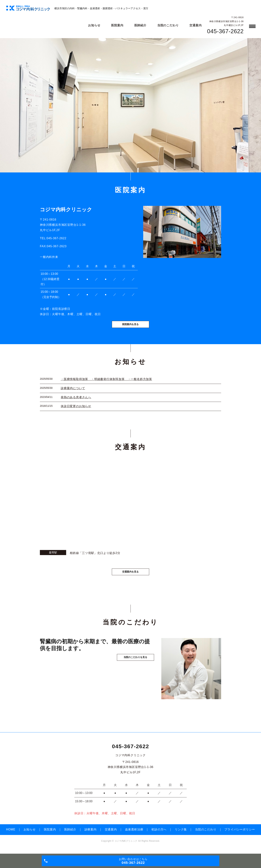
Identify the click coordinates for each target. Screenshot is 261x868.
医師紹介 (140, 25)
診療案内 (91, 835)
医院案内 (117, 25)
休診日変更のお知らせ (76, 411)
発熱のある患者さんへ (76, 402)
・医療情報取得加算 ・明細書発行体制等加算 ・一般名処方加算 (106, 384)
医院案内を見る (130, 328)
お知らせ (94, 25)
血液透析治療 (134, 835)
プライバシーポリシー (240, 835)
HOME (11, 835)
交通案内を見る (130, 577)
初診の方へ (159, 835)
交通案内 (195, 25)
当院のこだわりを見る (130, 676)
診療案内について (73, 393)
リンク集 (181, 835)
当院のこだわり (168, 25)
